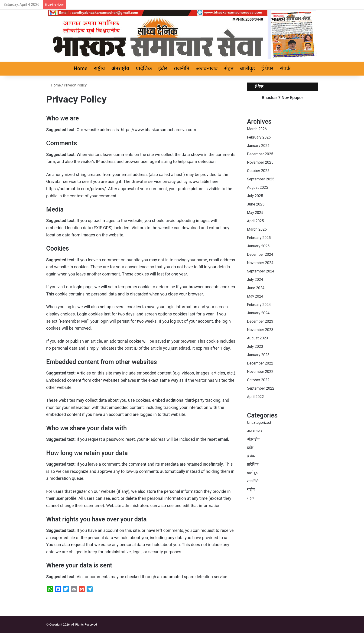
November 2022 (260, 372)
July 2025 (255, 196)
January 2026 (258, 146)
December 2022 (260, 363)
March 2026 (257, 129)
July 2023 (255, 346)
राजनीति (182, 68)
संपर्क (285, 68)
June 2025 (256, 204)
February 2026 (259, 137)
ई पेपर (267, 68)
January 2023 (258, 355)
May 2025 (255, 213)
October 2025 (258, 171)
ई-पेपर (251, 456)
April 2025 (255, 221)
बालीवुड (247, 68)
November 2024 (260, 263)
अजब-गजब (207, 68)
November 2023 (260, 330)
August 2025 (257, 187)
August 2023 (257, 338)
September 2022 (261, 388)
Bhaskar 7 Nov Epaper (283, 98)
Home (81, 68)
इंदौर (163, 68)
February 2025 (259, 238)
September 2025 (261, 179)
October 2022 (258, 380)
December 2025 (260, 154)
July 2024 (255, 280)
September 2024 (261, 271)
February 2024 (259, 305)
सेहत (229, 68)
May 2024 (255, 296)
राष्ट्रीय (99, 68)
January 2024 (258, 313)
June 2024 (256, 288)
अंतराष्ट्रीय (120, 68)
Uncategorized (259, 423)
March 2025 (257, 229)
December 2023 (260, 321)
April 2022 (255, 397)
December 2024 (260, 254)
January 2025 (258, 246)
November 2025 (260, 162)
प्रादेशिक (144, 68)
